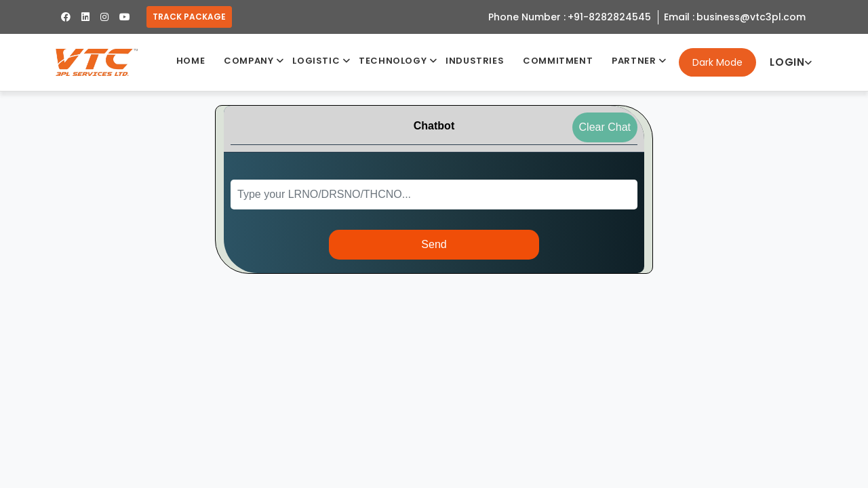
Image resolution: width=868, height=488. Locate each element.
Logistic (316, 61)
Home (191, 61)
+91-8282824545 (609, 17)
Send (434, 244)
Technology (393, 61)
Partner (634, 61)
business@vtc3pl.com (751, 17)
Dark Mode (717, 62)
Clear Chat (605, 127)
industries (475, 61)
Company (249, 61)
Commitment (558, 61)
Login (791, 62)
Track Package (189, 17)
